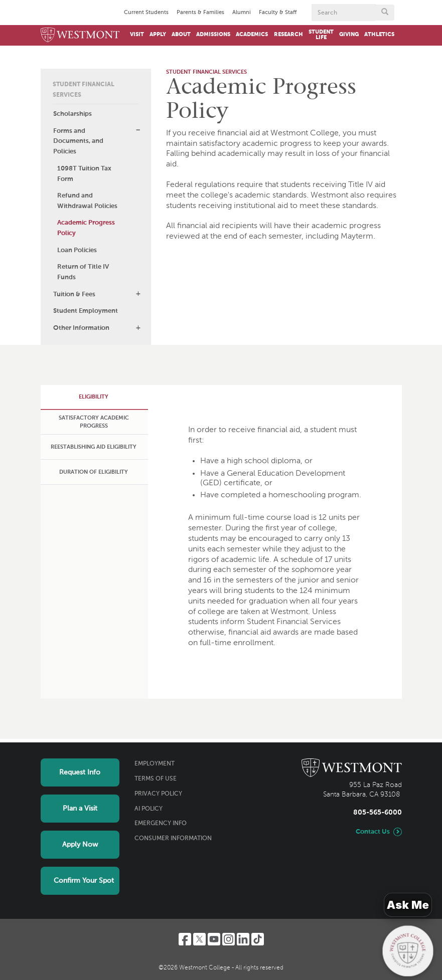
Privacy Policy (158, 794)
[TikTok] (258, 939)
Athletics (379, 35)
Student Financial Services (84, 90)
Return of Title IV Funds (83, 272)
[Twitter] (199, 939)
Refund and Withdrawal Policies (87, 201)
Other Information (81, 328)
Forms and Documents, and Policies (78, 142)
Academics (252, 35)
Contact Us (373, 832)
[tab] (94, 397)
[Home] (80, 35)
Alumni (242, 13)
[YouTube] (214, 939)
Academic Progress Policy (86, 228)
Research (288, 35)
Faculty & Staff (278, 13)
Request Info (80, 772)
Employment (155, 764)
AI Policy (149, 809)
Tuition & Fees (74, 295)
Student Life (321, 35)
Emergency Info (161, 824)
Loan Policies (77, 250)
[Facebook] (185, 939)
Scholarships (72, 114)
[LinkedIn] (243, 939)
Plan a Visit (80, 809)
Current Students (146, 13)
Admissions (213, 35)
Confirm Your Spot (84, 881)
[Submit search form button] (385, 13)
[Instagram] (229, 939)
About (181, 35)
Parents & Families (200, 13)
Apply (158, 35)
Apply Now (80, 845)
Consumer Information (173, 839)
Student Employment (86, 311)
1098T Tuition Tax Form (84, 174)
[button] (138, 130)
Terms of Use (156, 779)
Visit (137, 35)
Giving (349, 35)
